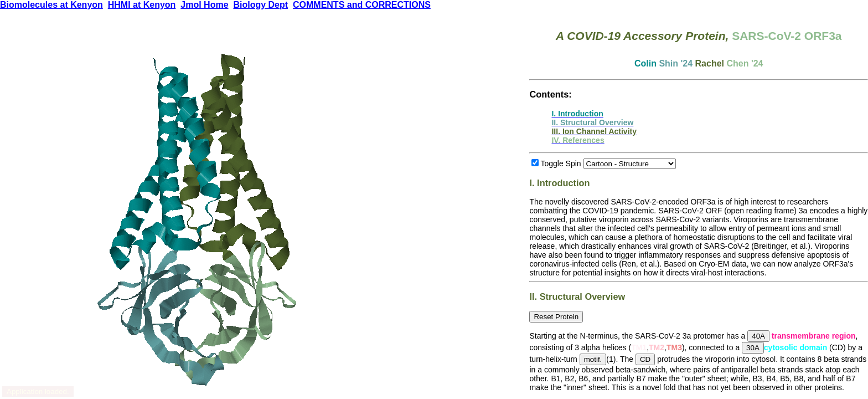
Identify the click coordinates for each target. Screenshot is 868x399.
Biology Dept (260, 5)
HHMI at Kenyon (142, 5)
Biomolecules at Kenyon (51, 5)
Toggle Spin (560, 163)
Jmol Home (204, 5)
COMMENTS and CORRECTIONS (362, 5)
